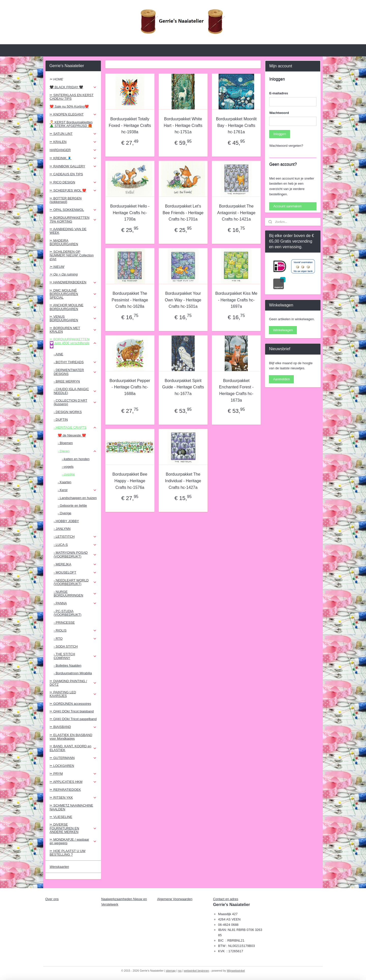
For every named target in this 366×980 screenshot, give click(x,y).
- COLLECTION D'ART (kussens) (75, 402)
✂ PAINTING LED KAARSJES (73, 694)
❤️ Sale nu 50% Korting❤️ (69, 106)
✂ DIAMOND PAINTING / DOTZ (73, 683)
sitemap (171, 971)
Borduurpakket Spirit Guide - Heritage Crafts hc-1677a (183, 387)
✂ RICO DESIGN (73, 182)
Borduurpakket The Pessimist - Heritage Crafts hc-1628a (130, 300)
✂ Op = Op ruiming (64, 274)
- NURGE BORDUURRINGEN (75, 594)
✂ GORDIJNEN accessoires (70, 704)
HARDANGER (73, 150)
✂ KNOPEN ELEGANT (73, 114)
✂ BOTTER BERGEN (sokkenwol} (66, 200)
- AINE (58, 354)
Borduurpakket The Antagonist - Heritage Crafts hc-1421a (236, 213)
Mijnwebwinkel (236, 971)
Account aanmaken (287, 206)
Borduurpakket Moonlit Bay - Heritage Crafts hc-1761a (236, 125)
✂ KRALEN (73, 142)
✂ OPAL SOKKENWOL (73, 210)
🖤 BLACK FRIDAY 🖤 (73, 87)
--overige (68, 474)
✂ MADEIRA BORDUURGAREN (64, 242)
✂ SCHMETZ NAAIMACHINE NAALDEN (71, 807)
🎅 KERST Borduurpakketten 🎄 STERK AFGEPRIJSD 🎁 (71, 124)
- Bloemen (65, 443)
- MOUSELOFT (75, 573)
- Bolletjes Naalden (67, 665)
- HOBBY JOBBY (66, 521)
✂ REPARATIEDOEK (65, 790)
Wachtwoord (279, 113)
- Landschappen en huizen (77, 498)
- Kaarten (64, 482)
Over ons (52, 899)
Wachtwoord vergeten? (286, 146)
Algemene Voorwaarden (175, 899)
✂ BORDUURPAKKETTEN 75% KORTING (73, 219)
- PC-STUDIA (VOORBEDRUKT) (67, 613)
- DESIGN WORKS (68, 412)
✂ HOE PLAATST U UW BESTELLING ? (67, 853)
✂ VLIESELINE (61, 817)
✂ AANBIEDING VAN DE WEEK (68, 231)
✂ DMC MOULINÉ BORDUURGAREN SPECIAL (73, 294)
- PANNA (75, 603)
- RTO (75, 639)
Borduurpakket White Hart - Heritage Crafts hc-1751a (183, 125)
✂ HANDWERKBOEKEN (73, 282)
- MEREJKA (75, 564)
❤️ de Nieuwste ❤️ (72, 435)
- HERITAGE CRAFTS (75, 428)
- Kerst (77, 490)
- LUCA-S (75, 545)
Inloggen (280, 134)
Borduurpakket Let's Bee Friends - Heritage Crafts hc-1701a (183, 213)
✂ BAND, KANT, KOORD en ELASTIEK (73, 748)
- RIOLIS (75, 631)
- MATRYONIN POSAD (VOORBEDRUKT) (75, 554)
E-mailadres (279, 93)
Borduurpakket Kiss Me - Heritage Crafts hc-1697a (236, 300)
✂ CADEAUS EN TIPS (66, 174)
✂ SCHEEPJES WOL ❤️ (73, 191)
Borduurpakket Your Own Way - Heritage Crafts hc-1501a (183, 300)
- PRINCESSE (64, 623)
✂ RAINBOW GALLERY (73, 166)
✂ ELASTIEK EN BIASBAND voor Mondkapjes (71, 737)
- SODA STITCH (66, 646)
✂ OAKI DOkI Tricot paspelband (73, 719)
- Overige (64, 513)
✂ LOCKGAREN (62, 766)
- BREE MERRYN (67, 381)
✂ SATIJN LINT (73, 134)
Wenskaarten (59, 867)
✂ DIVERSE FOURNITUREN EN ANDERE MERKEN (73, 828)
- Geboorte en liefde (72, 506)
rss (180, 971)
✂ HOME (56, 79)
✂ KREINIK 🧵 (73, 158)
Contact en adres (226, 899)
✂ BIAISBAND (73, 727)
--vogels (68, 467)
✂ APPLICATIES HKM (73, 782)
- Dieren (77, 451)
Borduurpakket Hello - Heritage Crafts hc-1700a (130, 213)
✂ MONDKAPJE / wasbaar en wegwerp (73, 841)
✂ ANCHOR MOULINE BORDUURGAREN (73, 307)
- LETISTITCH (75, 537)
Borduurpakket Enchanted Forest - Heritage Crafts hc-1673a (236, 390)
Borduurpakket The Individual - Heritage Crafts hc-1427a (183, 481)
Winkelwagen (283, 330)
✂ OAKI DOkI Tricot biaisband (72, 711)
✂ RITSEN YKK (73, 798)
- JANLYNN (62, 529)
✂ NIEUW (57, 267)
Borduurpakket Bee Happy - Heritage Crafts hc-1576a (130, 481)
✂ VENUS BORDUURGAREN (73, 318)
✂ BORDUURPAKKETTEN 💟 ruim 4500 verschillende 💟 (73, 343)
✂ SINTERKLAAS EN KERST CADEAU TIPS (72, 97)
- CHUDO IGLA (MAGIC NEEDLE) (75, 391)
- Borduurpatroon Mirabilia (73, 673)
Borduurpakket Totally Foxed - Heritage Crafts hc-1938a (130, 125)
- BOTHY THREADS (75, 362)
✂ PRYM (73, 774)
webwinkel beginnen (197, 971)
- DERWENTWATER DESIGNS (75, 372)
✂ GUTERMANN (73, 758)
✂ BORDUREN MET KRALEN (73, 330)
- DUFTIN (61, 420)
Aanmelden (281, 379)
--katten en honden (76, 459)
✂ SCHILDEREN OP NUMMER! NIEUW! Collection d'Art (72, 255)
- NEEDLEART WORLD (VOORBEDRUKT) (75, 582)
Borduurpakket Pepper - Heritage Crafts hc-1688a (130, 387)
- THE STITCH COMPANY (75, 656)
